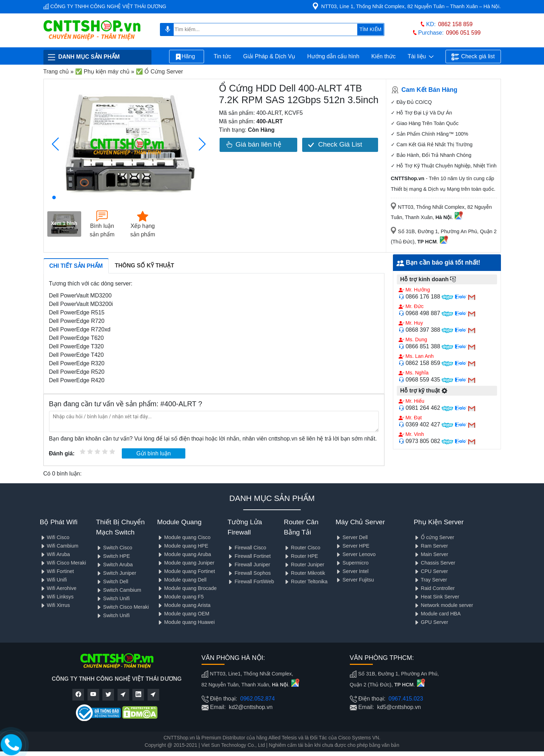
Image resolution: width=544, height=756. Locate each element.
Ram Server (431, 546)
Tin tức (222, 56)
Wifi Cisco (55, 537)
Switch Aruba (114, 565)
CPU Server (431, 571)
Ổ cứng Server (434, 537)
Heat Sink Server (437, 597)
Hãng (187, 57)
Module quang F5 (180, 597)
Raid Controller (434, 588)
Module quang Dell (182, 580)
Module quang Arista (184, 605)
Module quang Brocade (187, 588)
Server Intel (352, 571)
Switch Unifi (113, 598)
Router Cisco (302, 548)
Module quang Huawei (186, 622)
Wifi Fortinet (57, 571)
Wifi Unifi (53, 580)
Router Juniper (304, 565)
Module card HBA (437, 614)
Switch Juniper (116, 573)
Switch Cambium (119, 590)
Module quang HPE (183, 546)
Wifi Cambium (59, 546)
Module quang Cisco (184, 537)
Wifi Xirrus (55, 605)
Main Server (431, 554)
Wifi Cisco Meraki (63, 563)
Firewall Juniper (249, 565)
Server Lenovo (355, 554)
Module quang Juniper (186, 563)
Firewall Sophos (249, 573)
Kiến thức (384, 56)
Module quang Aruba (184, 554)
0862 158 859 (455, 24)
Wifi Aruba (55, 554)
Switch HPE (113, 556)
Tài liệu (421, 57)
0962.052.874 (258, 699)
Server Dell (351, 537)
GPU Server (431, 622)
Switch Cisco (114, 548)
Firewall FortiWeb (251, 581)
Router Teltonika (306, 581)
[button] (54, 197)
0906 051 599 (464, 33)
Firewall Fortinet (249, 556)
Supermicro (352, 563)
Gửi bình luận (153, 453)
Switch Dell (112, 581)
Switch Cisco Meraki (122, 607)
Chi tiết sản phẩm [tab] (76, 266)
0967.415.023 (406, 699)
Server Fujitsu (355, 580)
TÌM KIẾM (370, 29)
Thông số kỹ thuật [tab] (144, 265)
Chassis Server (435, 563)
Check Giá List (335, 144)
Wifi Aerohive (58, 588)
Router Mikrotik (304, 573)
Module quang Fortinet (186, 571)
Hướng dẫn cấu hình (333, 56)
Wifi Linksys (57, 597)
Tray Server (430, 580)
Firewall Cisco (247, 548)
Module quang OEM (183, 614)
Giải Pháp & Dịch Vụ (269, 56)
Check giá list (473, 57)
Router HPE (301, 556)
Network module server (443, 605)
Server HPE (352, 546)
